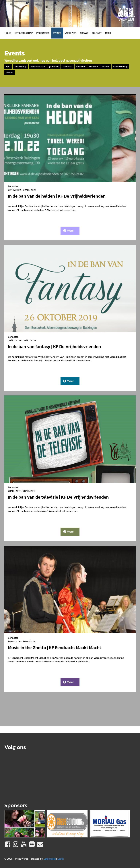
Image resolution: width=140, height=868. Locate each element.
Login (61, 859)
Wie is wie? (71, 33)
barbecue (67, 67)
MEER (108, 33)
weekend (93, 67)
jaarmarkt (54, 67)
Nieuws (84, 33)
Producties (43, 33)
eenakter (81, 67)
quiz (8, 67)
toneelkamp (20, 67)
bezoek (106, 67)
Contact (97, 33)
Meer (69, 230)
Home (8, 33)
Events (57, 33)
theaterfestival (38, 67)
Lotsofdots (50, 859)
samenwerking (120, 67)
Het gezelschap (24, 33)
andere (10, 73)
